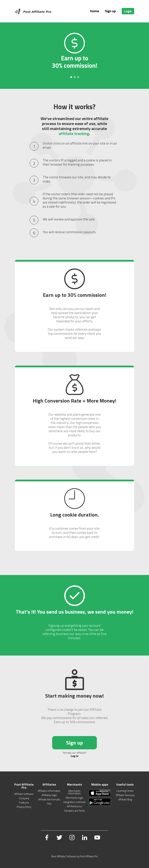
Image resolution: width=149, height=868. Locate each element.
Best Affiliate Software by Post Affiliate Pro (75, 856)
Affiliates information (49, 791)
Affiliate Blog (125, 799)
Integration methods (74, 802)
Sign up (110, 11)
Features (24, 803)
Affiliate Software (24, 794)
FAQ (49, 804)
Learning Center (125, 791)
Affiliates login (49, 795)
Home (95, 11)
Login (128, 11)
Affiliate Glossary (125, 795)
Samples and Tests (74, 811)
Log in (75, 756)
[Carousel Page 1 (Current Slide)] (71, 77)
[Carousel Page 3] (78, 77)
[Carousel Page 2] (75, 77)
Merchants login (74, 798)
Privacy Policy (24, 807)
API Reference (74, 806)
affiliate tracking (74, 133)
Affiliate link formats (49, 799)
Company (24, 798)
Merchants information (74, 792)
